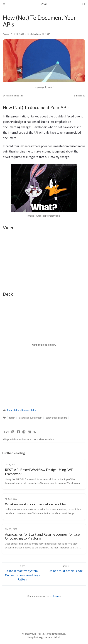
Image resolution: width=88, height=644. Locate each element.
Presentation (14, 410)
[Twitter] (13, 432)
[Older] (23, 574)
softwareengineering (57, 418)
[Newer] (66, 574)
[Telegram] (24, 432)
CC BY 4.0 (35, 439)
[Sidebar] (4, 4)
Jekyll (57, 637)
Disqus (57, 596)
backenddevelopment (31, 418)
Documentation (29, 410)
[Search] (84, 4)
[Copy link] (35, 432)
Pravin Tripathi (14, 96)
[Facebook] (19, 432)
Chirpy (40, 637)
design (12, 418)
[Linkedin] (29, 432)
